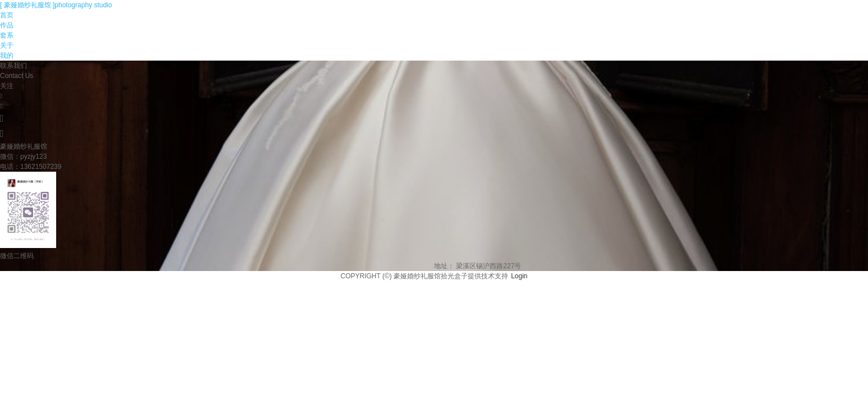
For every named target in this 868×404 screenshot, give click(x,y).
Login (519, 276)
